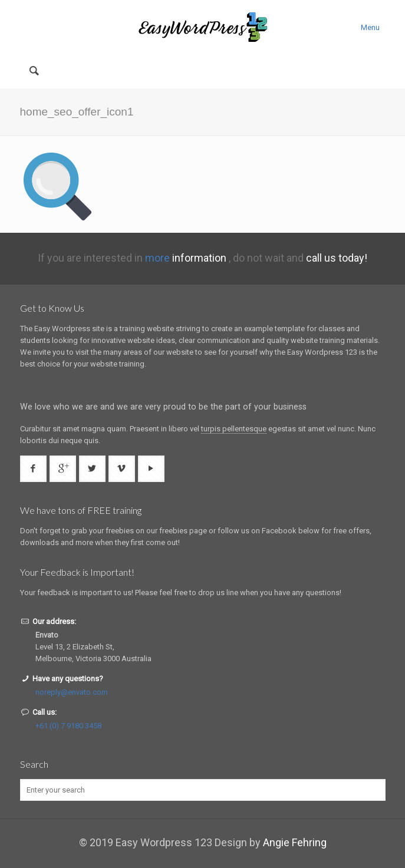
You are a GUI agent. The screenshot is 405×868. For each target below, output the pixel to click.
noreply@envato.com (72, 692)
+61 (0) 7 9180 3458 (68, 726)
